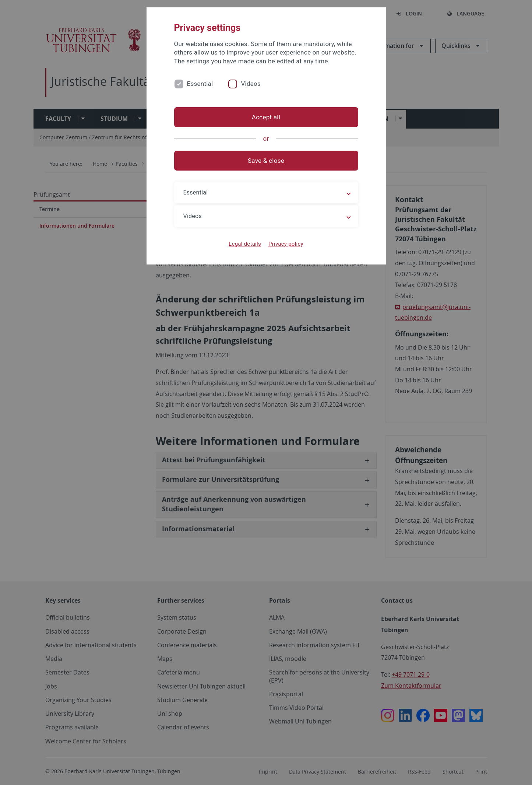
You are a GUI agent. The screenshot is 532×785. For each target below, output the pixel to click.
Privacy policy (286, 244)
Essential (200, 84)
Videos (251, 84)
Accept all (266, 117)
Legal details (245, 244)
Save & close (266, 161)
